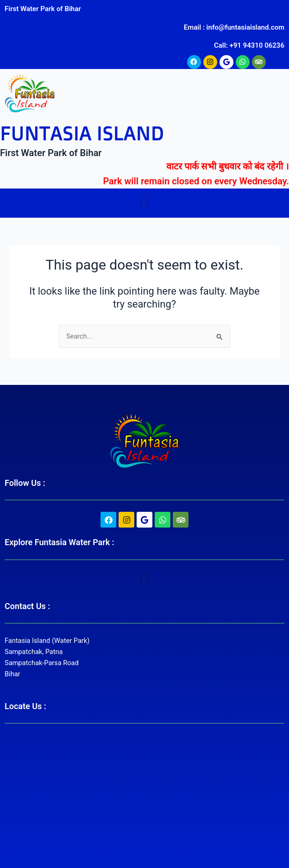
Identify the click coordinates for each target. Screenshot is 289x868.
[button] (144, 201)
